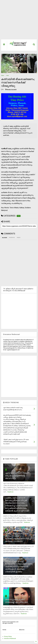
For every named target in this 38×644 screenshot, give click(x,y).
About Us (22, 630)
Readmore (10, 492)
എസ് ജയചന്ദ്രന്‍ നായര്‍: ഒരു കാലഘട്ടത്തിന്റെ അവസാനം (17, 476)
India (7, 75)
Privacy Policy (8, 637)
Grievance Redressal (10, 639)
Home (2, 75)
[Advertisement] (18, 21)
